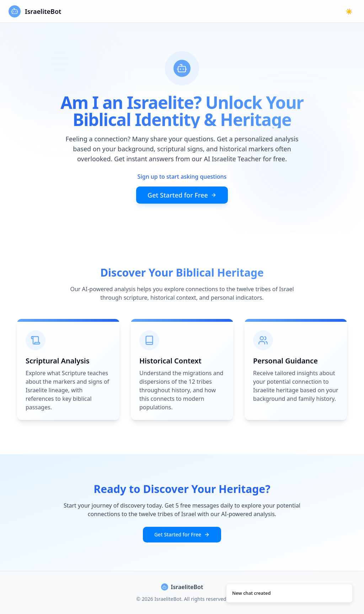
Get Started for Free (182, 195)
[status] (289, 593)
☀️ (349, 11)
